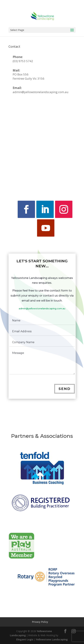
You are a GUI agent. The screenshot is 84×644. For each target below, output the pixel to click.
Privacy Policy (40, 622)
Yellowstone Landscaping (52, 639)
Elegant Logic (25, 639)
